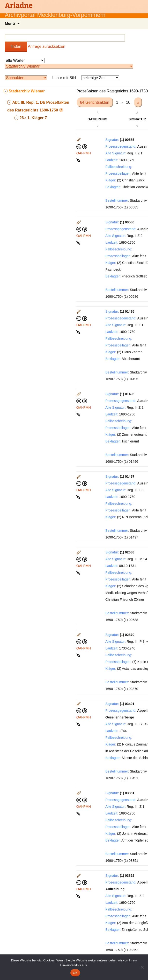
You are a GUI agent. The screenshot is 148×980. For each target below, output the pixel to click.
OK (75, 973)
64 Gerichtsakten (95, 102)
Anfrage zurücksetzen (47, 46)
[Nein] (142, 967)
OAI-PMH (84, 153)
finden (16, 46)
